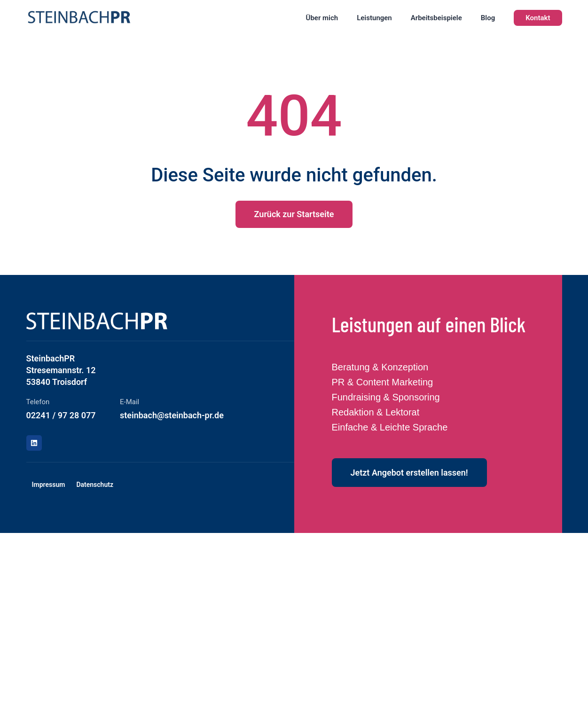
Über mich (322, 18)
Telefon (38, 402)
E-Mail (129, 402)
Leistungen (374, 18)
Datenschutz (95, 485)
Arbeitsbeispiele (436, 18)
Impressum (49, 485)
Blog (488, 18)
